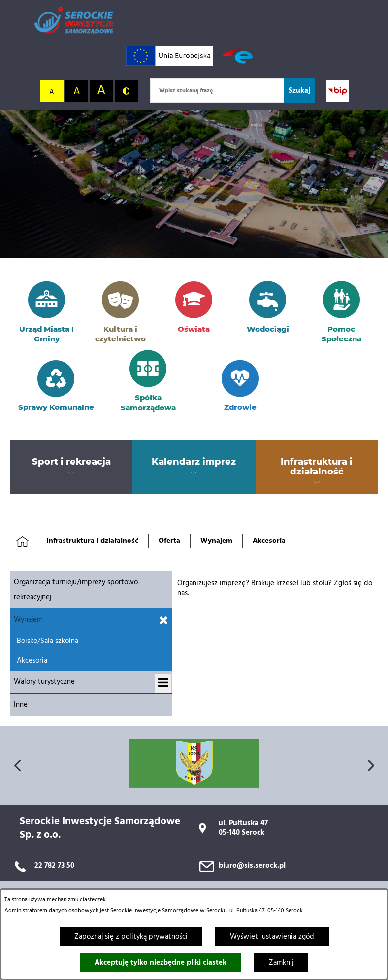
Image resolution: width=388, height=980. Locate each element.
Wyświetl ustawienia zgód (272, 937)
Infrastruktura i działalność (92, 541)
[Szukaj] (299, 91)
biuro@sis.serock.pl (252, 866)
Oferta (169, 541)
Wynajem (216, 541)
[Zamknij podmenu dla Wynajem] (164, 621)
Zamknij (281, 963)
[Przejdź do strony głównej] (74, 21)
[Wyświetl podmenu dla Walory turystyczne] (163, 683)
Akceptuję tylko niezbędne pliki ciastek (161, 963)
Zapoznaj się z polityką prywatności (131, 937)
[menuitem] (71, 462)
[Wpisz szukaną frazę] (217, 91)
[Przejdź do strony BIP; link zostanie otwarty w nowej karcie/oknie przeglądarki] (338, 91)
